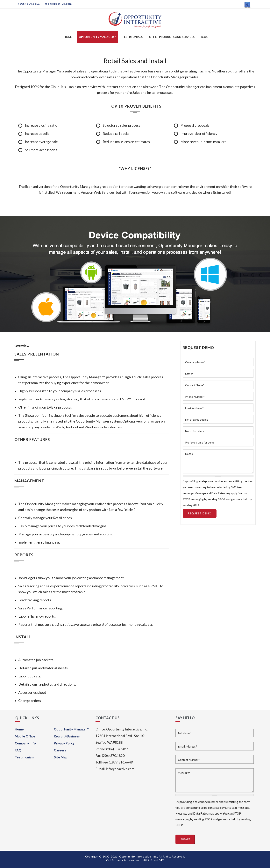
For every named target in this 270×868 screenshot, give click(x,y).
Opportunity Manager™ (97, 37)
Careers (60, 750)
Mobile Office (25, 736)
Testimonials (132, 37)
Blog (205, 37)
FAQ (18, 750)
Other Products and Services (172, 37)
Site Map (61, 757)
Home (68, 37)
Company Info (25, 743)
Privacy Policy (64, 743)
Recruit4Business (67, 736)
